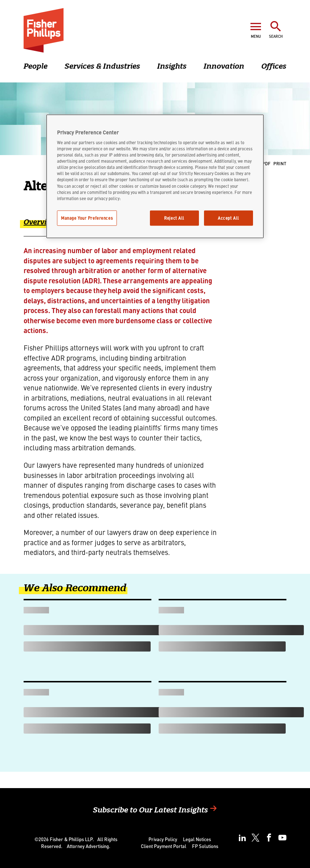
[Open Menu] (256, 29)
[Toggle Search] (276, 29)
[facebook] (269, 838)
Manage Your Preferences (87, 218)
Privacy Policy (163, 839)
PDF (266, 163)
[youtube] (282, 838)
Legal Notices (197, 839)
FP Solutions (205, 846)
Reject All (174, 218)
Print (280, 163)
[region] (155, 176)
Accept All (229, 218)
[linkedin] (242, 838)
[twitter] (256, 838)
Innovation (224, 66)
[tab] (46, 227)
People (36, 66)
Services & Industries (102, 66)
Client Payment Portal (164, 846)
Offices (274, 66)
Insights (172, 66)
